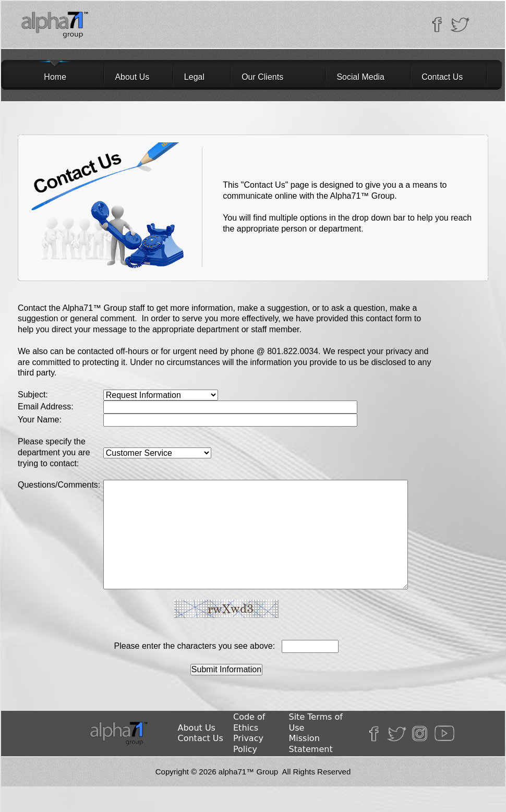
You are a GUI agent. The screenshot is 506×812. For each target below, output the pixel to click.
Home (41, 77)
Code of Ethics (249, 722)
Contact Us (442, 77)
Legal (194, 77)
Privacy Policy (248, 744)
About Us (132, 77)
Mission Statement (311, 744)
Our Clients (262, 77)
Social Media (360, 77)
